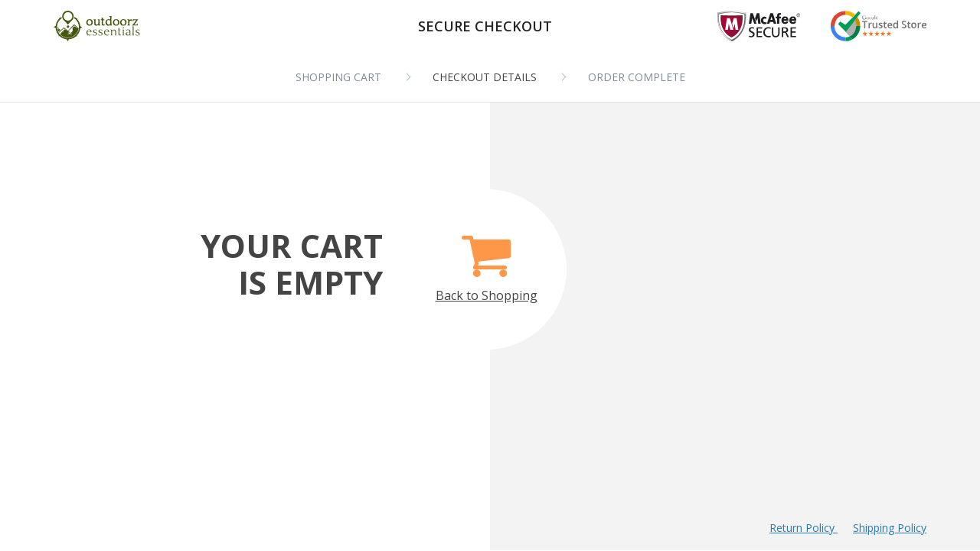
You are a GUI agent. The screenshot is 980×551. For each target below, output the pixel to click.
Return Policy (804, 528)
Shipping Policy (890, 528)
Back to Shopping (487, 260)
